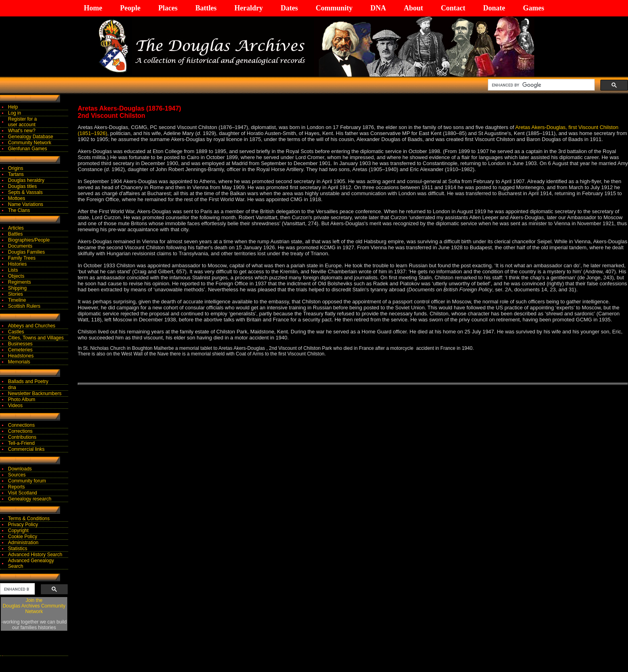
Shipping (17, 288)
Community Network (30, 143)
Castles (16, 332)
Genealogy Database (31, 137)
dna (12, 387)
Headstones (21, 356)
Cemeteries (20, 350)
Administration (23, 543)
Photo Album (22, 400)
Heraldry (249, 8)
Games (534, 8)
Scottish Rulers (24, 306)
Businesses (20, 344)
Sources (17, 475)
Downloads (20, 469)
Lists (13, 270)
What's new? (22, 131)
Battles (206, 8)
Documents (20, 246)
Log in (15, 113)
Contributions (22, 437)
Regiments (19, 282)
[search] (540, 85)
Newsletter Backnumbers (35, 394)
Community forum (27, 481)
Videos (15, 406)
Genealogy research (30, 499)
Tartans (16, 174)
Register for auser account (22, 122)
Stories (15, 294)
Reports (16, 487)
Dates (289, 8)
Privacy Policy (23, 525)
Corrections (20, 431)
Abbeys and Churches (32, 326)
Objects (16, 276)
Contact (453, 8)
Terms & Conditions (29, 519)
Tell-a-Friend (21, 443)
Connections (21, 425)
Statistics (18, 549)
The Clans (19, 210)
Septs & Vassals (25, 192)
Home (93, 8)
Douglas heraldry (26, 180)
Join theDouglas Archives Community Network (34, 606)
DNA (378, 8)
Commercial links (26, 449)
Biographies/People (29, 240)
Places (168, 8)
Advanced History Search (35, 555)
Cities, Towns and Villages (36, 338)
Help (13, 107)
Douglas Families (26, 252)
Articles (16, 228)
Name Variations (26, 204)
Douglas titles (22, 186)
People (130, 8)
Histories (17, 264)
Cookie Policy (23, 537)
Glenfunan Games (27, 149)
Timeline (17, 300)
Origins (16, 168)
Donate (494, 8)
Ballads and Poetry (28, 381)
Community (334, 8)
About (413, 8)
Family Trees (22, 258)
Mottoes (17, 198)
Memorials (19, 362)
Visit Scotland (23, 493)
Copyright (18, 531)
